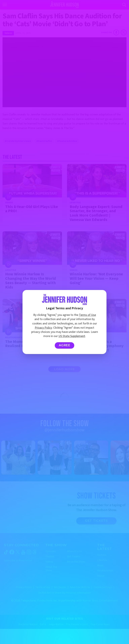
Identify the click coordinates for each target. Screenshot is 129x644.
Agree (65, 345)
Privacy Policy (43, 328)
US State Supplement (72, 336)
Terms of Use (87, 315)
